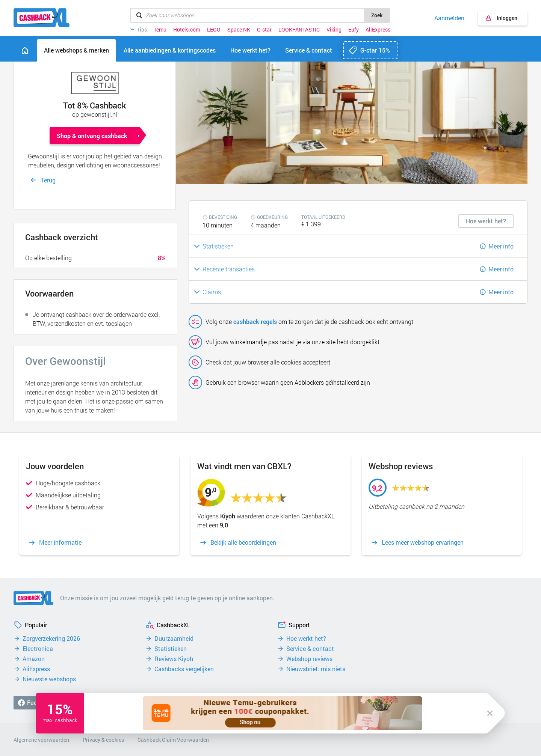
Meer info (501, 246)
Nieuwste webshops (49, 679)
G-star (264, 30)
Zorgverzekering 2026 (51, 639)
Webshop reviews (309, 659)
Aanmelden (449, 18)
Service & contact (310, 649)
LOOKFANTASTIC (299, 30)
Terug (48, 180)
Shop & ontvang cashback (92, 136)
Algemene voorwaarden (41, 740)
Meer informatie (60, 542)
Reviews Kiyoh (174, 659)
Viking (334, 30)
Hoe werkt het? (306, 639)
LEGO (214, 30)
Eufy (354, 30)
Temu (160, 30)
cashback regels (255, 322)
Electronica (38, 649)
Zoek (377, 15)
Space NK (239, 30)
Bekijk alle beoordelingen (243, 542)
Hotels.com (187, 30)
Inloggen (507, 18)
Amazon (34, 659)
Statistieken (171, 649)
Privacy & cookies (103, 740)
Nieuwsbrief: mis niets (316, 669)
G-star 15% (375, 50)
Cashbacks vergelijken (184, 669)
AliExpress (378, 30)
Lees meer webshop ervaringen (423, 542)
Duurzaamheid (174, 639)
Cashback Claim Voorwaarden (173, 740)
